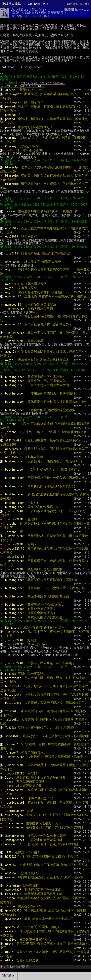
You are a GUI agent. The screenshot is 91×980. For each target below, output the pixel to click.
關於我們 (85, 4)
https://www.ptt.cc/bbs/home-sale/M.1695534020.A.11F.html (33, 85)
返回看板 (8, 976)
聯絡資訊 (72, 4)
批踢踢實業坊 (12, 4)
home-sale (38, 4)
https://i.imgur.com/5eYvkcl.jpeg (53, 655)
